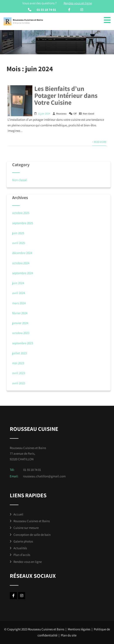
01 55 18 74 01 (46, 10)
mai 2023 (18, 363)
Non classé (88, 114)
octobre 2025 (21, 213)
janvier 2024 (20, 323)
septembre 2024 (23, 273)
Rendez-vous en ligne (28, 562)
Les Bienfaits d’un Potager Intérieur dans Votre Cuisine (66, 95)
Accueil (18, 514)
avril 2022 (19, 383)
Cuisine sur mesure (26, 528)
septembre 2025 (23, 223)
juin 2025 (18, 233)
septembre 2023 (23, 343)
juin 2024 (18, 283)
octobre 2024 (21, 263)
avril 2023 (19, 373)
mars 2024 (19, 303)
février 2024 (20, 313)
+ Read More (99, 142)
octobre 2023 (21, 333)
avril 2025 (19, 243)
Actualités (20, 548)
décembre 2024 (22, 253)
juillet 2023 (19, 353)
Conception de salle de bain (32, 535)
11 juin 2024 (44, 114)
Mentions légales (79, 629)
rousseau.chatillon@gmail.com (44, 476)
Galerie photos (23, 541)
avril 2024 (19, 293)
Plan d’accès (22, 555)
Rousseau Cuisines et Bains (32, 521)
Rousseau (61, 114)
